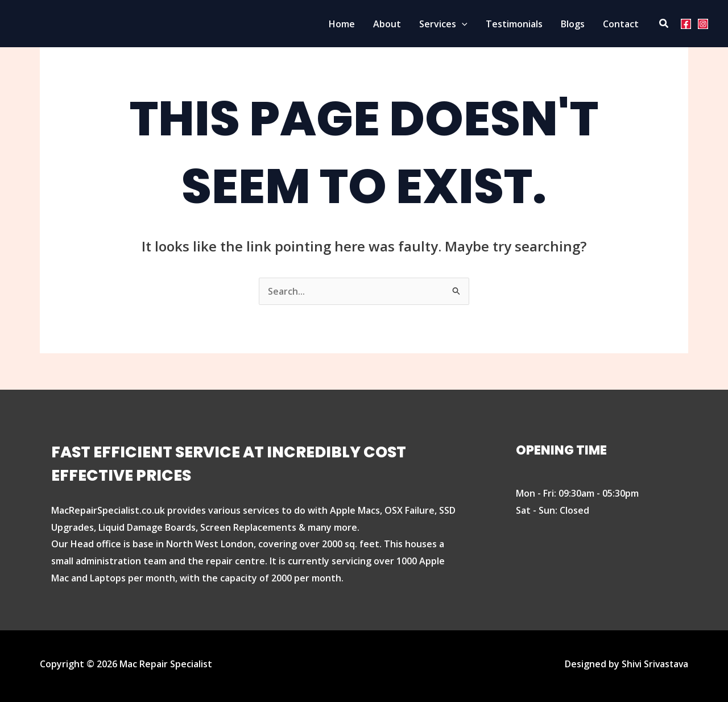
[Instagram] (703, 24)
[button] (462, 24)
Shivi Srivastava (654, 664)
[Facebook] (686, 24)
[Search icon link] (664, 24)
